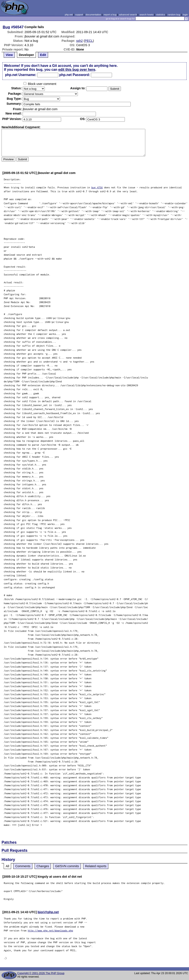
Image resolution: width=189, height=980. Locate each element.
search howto (146, 15)
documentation (93, 15)
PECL (89, 41)
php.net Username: (21, 75)
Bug (7, 27)
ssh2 (79, 41)
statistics (161, 15)
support (79, 15)
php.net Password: (75, 75)
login (185, 15)
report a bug (110, 15)
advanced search (128, 15)
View (9, 55)
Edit (43, 55)
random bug (174, 15)
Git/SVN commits (67, 866)
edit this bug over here (77, 70)
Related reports (96, 866)
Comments (23, 866)
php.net (69, 15)
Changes (43, 866)
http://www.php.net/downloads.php (50, 930)
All (7, 866)
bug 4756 (97, 187)
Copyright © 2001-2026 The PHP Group (41, 973)
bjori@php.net (48, 912)
